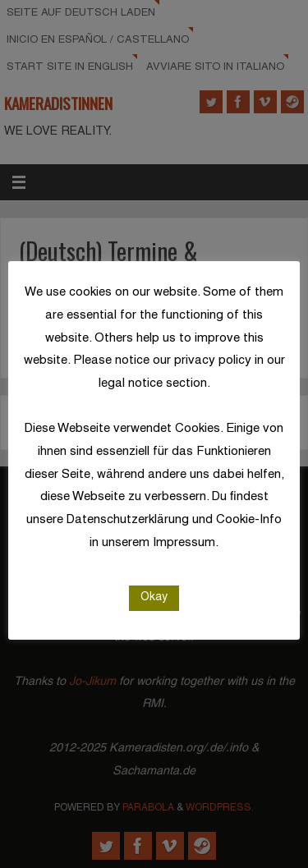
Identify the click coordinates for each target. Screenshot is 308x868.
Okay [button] (154, 597)
